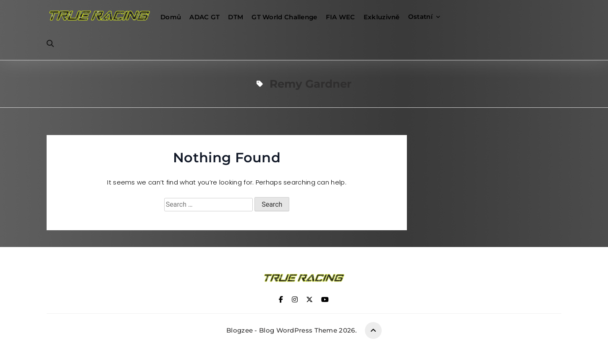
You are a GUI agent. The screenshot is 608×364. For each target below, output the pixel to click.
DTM (236, 17)
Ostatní (420, 17)
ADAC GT (204, 17)
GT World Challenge (284, 17)
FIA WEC (341, 17)
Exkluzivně (382, 17)
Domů (171, 17)
